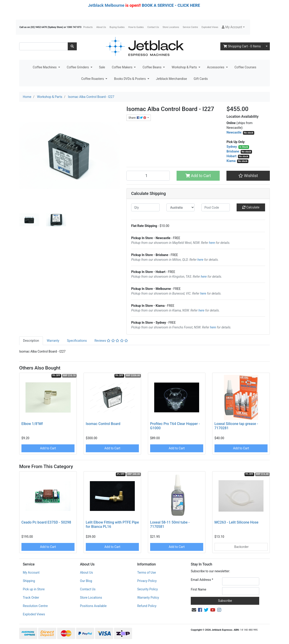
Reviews (111, 341)
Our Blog (86, 581)
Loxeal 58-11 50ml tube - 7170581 (170, 524)
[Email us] (194, 610)
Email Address (202, 580)
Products (88, 27)
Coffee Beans (152, 67)
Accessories (216, 67)
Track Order (31, 598)
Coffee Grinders (78, 67)
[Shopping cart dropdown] (267, 46)
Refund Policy (147, 606)
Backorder (241, 547)
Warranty (53, 341)
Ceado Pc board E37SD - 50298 (46, 522)
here (212, 243)
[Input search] (44, 46)
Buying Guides (117, 27)
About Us (101, 27)
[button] (233, 27)
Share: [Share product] (138, 118)
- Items (242, 46)
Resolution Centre (35, 606)
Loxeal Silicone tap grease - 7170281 (236, 426)
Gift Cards (201, 79)
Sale (102, 67)
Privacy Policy (147, 581)
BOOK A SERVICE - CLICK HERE (171, 5)
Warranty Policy (148, 598)
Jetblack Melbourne (106, 5)
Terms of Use (147, 572)
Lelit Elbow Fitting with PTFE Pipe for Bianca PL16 (112, 524)
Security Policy (148, 589)
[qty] (145, 207)
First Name (198, 589)
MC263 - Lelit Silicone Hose (237, 522)
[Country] (181, 207)
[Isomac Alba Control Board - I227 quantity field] (148, 176)
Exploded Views (210, 27)
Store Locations (171, 27)
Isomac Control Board (103, 424)
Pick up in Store (34, 589)
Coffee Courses (245, 67)
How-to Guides (136, 27)
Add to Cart (198, 176)
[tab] (31, 341)
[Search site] (72, 46)
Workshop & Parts (185, 67)
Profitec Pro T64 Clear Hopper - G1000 (175, 426)
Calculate (251, 207)
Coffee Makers (122, 67)
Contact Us (153, 27)
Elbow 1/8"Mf (32, 424)
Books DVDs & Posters (130, 79)
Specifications (77, 341)
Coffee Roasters (93, 79)
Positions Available (93, 606)
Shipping (29, 581)
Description (31, 341)
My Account (31, 572)
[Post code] (216, 207)
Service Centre (190, 27)
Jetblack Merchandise (171, 79)
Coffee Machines (45, 67)
